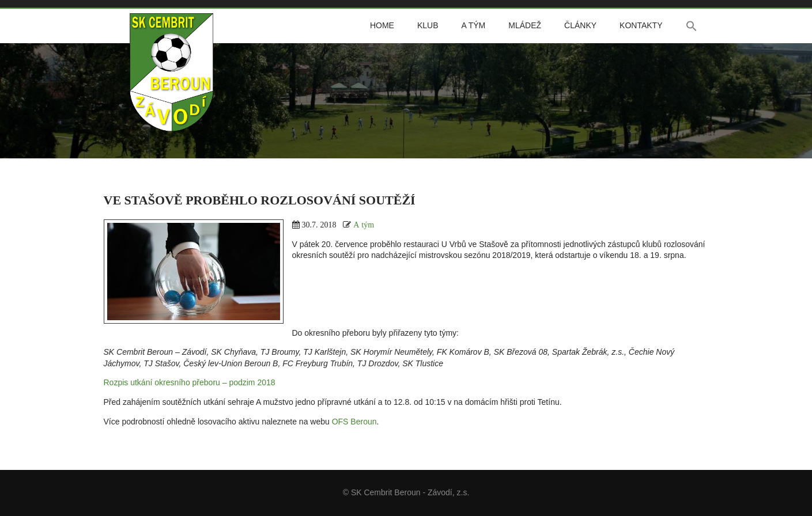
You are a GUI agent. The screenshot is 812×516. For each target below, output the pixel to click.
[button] (692, 26)
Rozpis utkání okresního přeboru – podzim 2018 (190, 382)
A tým (473, 25)
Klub (428, 25)
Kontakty (641, 25)
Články (580, 25)
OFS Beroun (354, 422)
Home (382, 25)
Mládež (525, 25)
